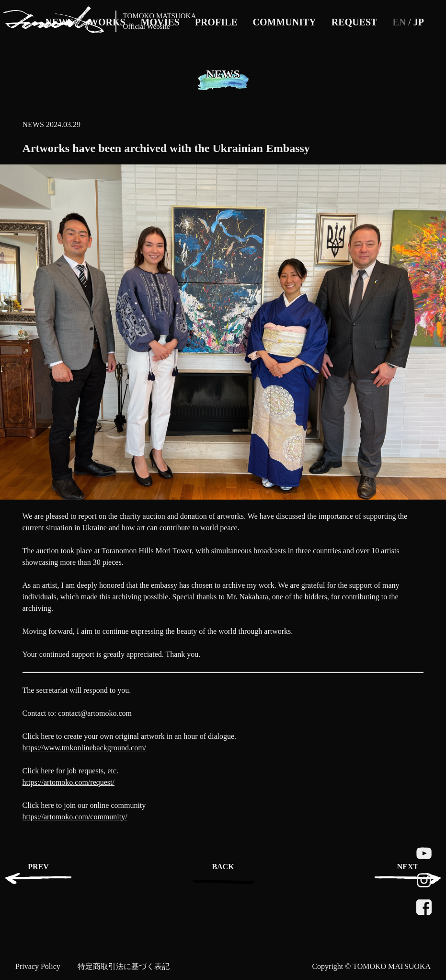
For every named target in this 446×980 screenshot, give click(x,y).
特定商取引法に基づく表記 (124, 966)
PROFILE (216, 22)
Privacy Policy (38, 966)
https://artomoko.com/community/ (75, 817)
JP (419, 22)
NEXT (408, 867)
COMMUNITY (285, 22)
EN (399, 22)
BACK (223, 867)
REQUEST (355, 22)
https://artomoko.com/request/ (69, 782)
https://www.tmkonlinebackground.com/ (84, 748)
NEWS (33, 124)
